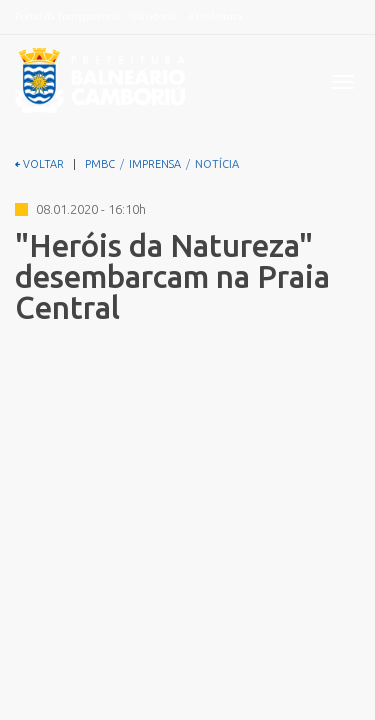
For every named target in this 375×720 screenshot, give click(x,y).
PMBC (100, 164)
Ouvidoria (154, 16)
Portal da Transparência (67, 16)
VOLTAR (39, 164)
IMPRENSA (155, 164)
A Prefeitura (215, 16)
